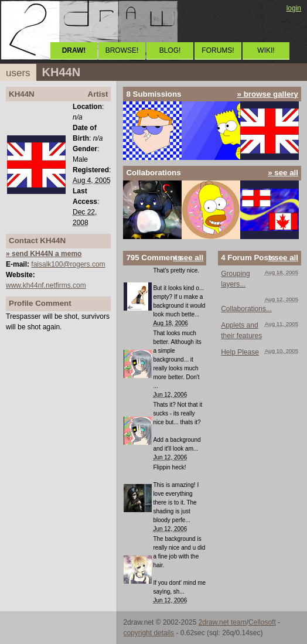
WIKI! (266, 50)
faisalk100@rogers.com (68, 264)
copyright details (149, 633)
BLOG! (170, 50)
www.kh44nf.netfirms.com (46, 285)
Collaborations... (246, 309)
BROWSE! (122, 50)
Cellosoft (262, 622)
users (18, 73)
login (294, 8)
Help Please (240, 352)
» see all (283, 173)
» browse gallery (268, 94)
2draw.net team (223, 622)
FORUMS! (218, 50)
